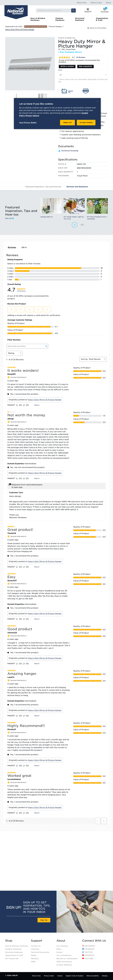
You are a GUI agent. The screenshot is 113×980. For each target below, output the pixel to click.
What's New (82, 3)
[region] (57, 114)
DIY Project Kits (12, 959)
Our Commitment (64, 955)
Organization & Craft (102, 19)
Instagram (89, 946)
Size (60, 70)
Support (37, 941)
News (59, 949)
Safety (34, 955)
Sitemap (105, 976)
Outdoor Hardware (60, 19)
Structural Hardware (80, 19)
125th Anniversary (64, 962)
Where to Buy (96, 3)
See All (9, 218)
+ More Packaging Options (70, 52)
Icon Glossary (62, 946)
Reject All (68, 123)
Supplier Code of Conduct (75, 976)
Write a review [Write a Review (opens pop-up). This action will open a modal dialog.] (67, 66)
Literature (35, 949)
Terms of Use (36, 976)
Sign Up (44, 920)
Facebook (88, 949)
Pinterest (88, 955)
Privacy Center (49, 976)
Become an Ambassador (67, 959)
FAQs (33, 962)
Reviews (12, 247)
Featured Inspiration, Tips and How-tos (43, 187)
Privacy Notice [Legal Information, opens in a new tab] (32, 116)
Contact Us (36, 946)
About (108, 3)
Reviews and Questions (77, 187)
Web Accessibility (93, 976)
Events (59, 952)
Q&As (24, 247)
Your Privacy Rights (28, 123)
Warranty (35, 959)
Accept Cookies (86, 123)
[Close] (97, 101)
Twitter (87, 952)
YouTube (88, 959)
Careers (60, 976)
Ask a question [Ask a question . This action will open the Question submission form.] (85, 66)
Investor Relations (64, 965)
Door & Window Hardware (38, 19)
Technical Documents (40, 952)
